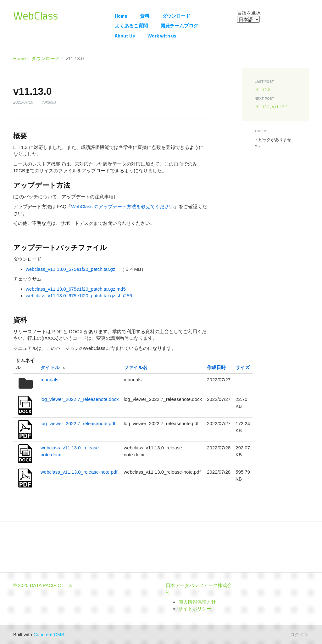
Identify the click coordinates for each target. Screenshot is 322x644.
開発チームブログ (179, 26)
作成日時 (216, 367)
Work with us (162, 36)
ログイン (299, 634)
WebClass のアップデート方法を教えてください (122, 206)
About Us (125, 36)
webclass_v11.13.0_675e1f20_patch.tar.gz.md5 (76, 289)
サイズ (243, 367)
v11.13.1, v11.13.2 (271, 107)
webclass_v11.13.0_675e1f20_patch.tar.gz (70, 269)
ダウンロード (176, 16)
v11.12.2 (262, 90)
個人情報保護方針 (197, 602)
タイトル (50, 367)
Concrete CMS (49, 634)
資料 (145, 16)
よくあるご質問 (131, 26)
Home (121, 16)
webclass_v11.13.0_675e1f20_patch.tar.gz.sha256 (79, 296)
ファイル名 (136, 367)
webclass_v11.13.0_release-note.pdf (79, 472)
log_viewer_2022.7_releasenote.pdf (78, 423)
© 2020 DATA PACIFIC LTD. (43, 585)
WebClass (36, 15)
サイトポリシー (195, 609)
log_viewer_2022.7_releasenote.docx (80, 399)
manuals (50, 380)
